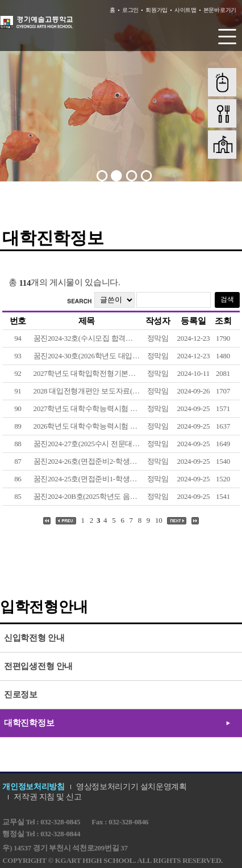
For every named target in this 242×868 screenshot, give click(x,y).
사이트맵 (185, 10)
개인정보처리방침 (34, 787)
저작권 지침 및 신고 (47, 797)
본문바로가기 (220, 10)
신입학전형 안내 (34, 638)
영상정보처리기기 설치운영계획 (132, 787)
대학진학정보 (29, 723)
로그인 (130, 10)
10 (158, 520)
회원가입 (157, 10)
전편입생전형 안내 (38, 666)
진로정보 (21, 695)
